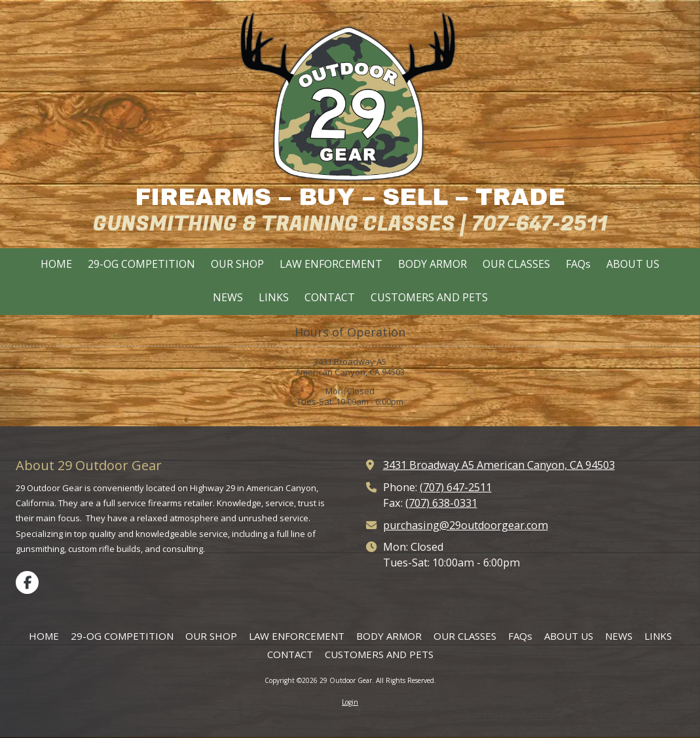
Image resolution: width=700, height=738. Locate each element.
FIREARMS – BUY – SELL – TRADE (350, 197)
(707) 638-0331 (441, 503)
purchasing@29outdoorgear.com (466, 525)
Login (350, 702)
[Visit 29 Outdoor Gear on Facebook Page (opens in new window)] (27, 582)
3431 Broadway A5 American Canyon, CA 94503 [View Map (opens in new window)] (499, 465)
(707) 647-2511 (456, 487)
